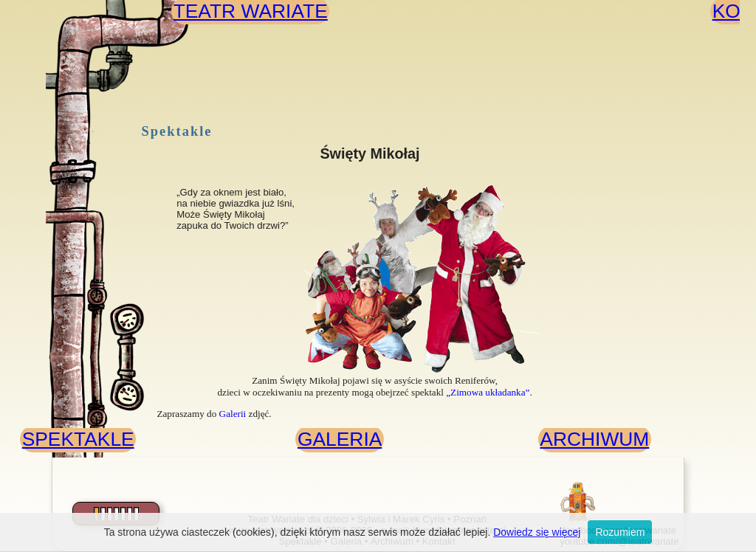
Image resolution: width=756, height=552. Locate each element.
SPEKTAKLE (78, 439)
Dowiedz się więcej (537, 532)
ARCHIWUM (594, 439)
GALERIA (340, 439)
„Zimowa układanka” (488, 392)
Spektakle (177, 131)
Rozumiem (620, 532)
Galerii (233, 414)
